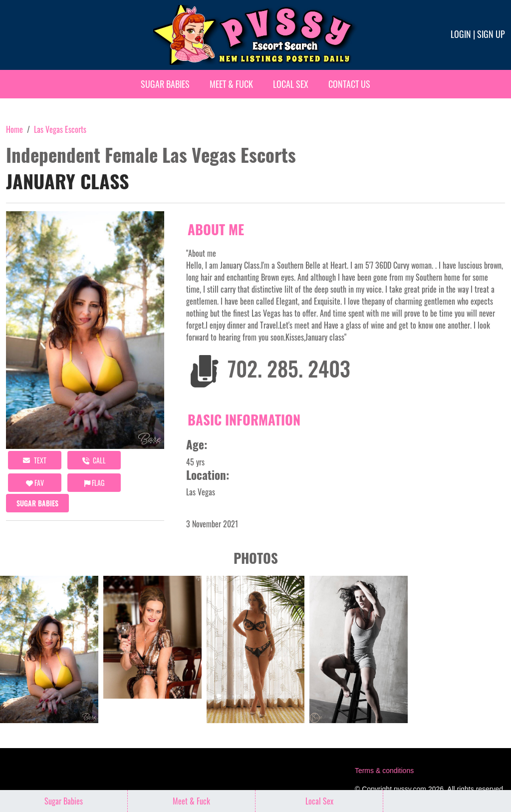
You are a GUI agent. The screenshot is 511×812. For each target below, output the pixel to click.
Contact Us (349, 84)
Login (461, 34)
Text (35, 460)
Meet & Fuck (231, 84)
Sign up (491, 34)
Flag (94, 483)
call (94, 460)
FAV (35, 483)
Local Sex (291, 84)
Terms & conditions (384, 771)
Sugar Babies (165, 84)
